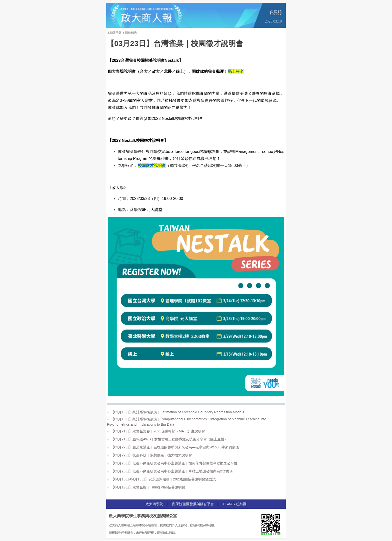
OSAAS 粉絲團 (234, 504)
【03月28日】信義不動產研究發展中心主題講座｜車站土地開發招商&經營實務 (170, 471)
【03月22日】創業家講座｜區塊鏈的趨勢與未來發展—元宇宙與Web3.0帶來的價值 (173, 447)
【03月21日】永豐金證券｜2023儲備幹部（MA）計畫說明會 (156, 431)
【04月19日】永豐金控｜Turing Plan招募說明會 (146, 487)
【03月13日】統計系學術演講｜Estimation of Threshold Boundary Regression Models (175, 412)
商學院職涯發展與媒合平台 (193, 504)
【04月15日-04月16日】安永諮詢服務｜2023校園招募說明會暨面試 (161, 479)
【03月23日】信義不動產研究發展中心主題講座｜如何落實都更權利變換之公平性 (172, 463)
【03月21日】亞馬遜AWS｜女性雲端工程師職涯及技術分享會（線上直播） (167, 439)
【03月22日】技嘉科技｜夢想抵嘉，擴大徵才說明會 (149, 455)
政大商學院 (154, 504)
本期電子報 (114, 33)
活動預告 (131, 33)
